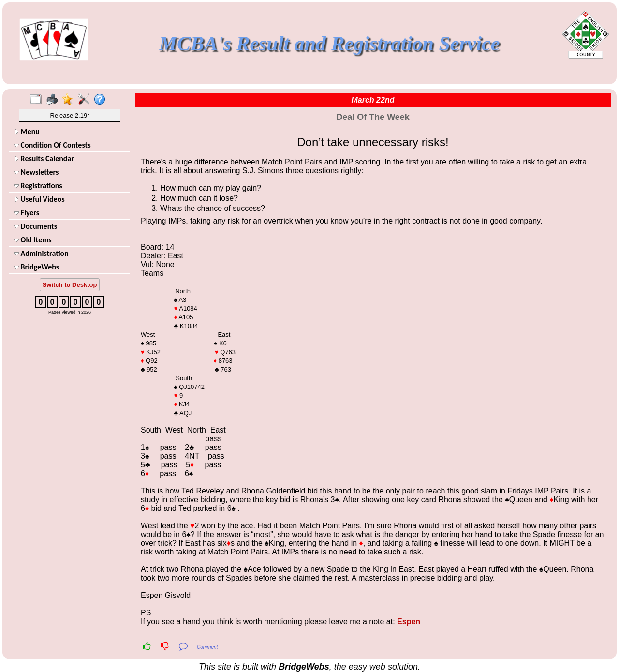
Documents (36, 226)
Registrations (38, 186)
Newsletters (36, 172)
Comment (207, 647)
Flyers (27, 213)
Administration (41, 253)
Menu (27, 131)
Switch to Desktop (70, 285)
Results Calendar (44, 158)
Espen (409, 621)
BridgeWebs (37, 267)
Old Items (33, 240)
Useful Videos (39, 199)
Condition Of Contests (52, 145)
